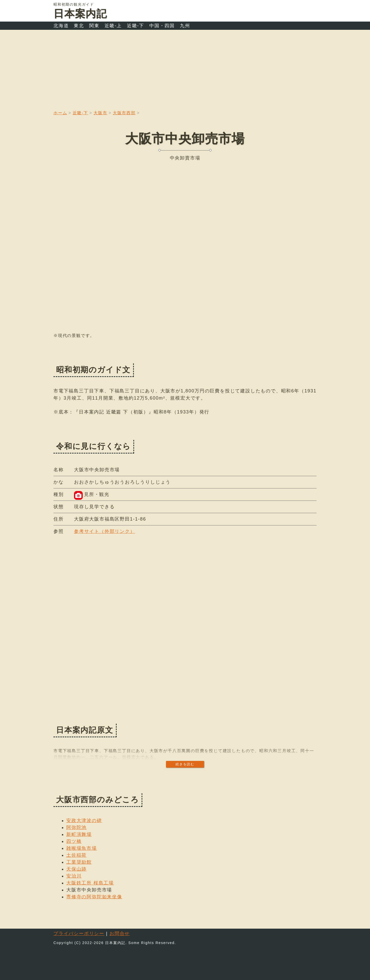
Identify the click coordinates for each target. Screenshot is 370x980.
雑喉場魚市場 (82, 848)
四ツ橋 (74, 841)
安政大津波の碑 (84, 821)
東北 (79, 26)
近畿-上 (113, 26)
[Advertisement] (185, 68)
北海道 (61, 26)
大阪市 (100, 113)
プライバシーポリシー (79, 934)
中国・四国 (162, 26)
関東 (94, 26)
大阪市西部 (124, 113)
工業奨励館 (79, 862)
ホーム (60, 113)
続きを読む (185, 764)
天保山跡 (76, 869)
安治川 (74, 876)
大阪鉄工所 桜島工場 (90, 883)
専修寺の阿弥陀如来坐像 (94, 897)
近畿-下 (136, 26)
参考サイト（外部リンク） (105, 531)
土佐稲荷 (76, 855)
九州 (185, 26)
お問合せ (120, 934)
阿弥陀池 (76, 827)
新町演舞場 (79, 834)
